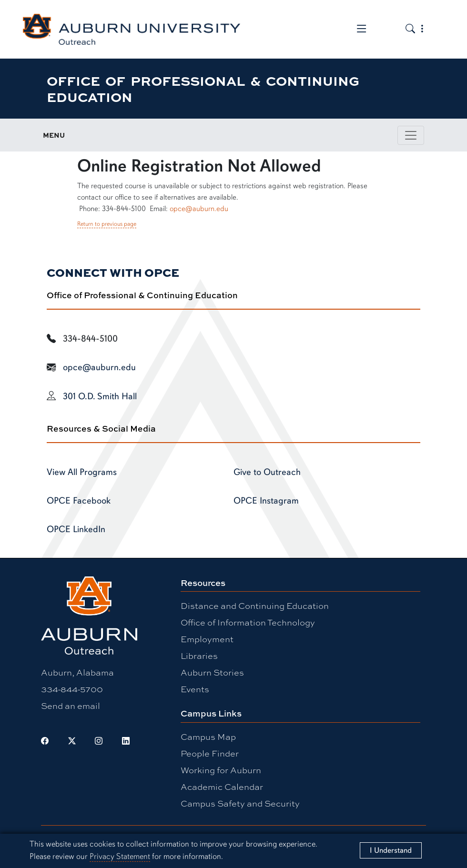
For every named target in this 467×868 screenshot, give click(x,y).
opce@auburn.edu (199, 209)
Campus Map (208, 737)
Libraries (199, 656)
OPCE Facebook (79, 501)
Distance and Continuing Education (255, 606)
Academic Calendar (222, 787)
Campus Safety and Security (240, 803)
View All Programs (82, 472)
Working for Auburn (221, 770)
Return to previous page (107, 224)
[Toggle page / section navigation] (411, 135)
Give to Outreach (267, 472)
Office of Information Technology (248, 622)
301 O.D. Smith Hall (100, 396)
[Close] (391, 850)
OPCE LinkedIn (76, 529)
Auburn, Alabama (77, 672)
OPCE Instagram (266, 501)
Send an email (71, 706)
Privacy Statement (120, 856)
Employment (207, 639)
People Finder (210, 753)
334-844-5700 (72, 689)
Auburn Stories (212, 672)
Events (195, 689)
